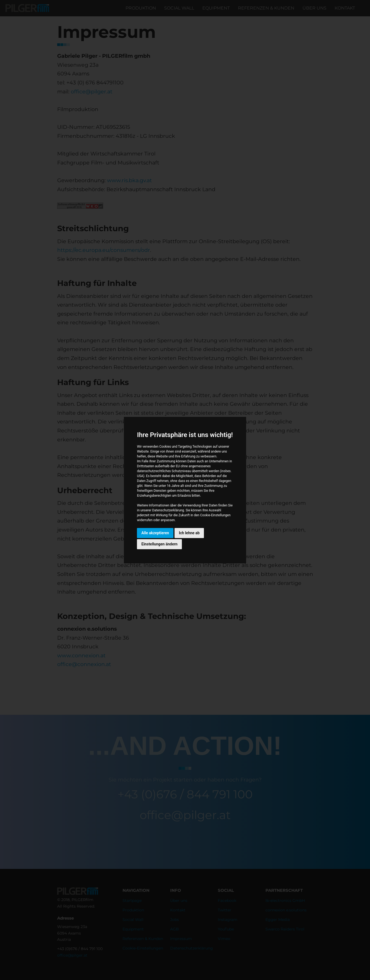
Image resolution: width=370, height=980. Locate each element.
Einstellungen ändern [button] (159, 544)
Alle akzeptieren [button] (155, 533)
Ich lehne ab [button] (189, 533)
